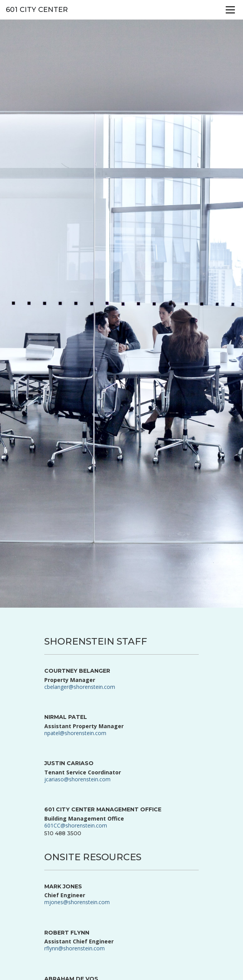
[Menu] (230, 10)
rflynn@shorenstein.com (75, 948)
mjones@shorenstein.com (77, 902)
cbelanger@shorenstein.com (80, 687)
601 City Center (37, 10)
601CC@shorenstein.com (76, 825)
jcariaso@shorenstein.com (77, 779)
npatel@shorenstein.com (75, 733)
